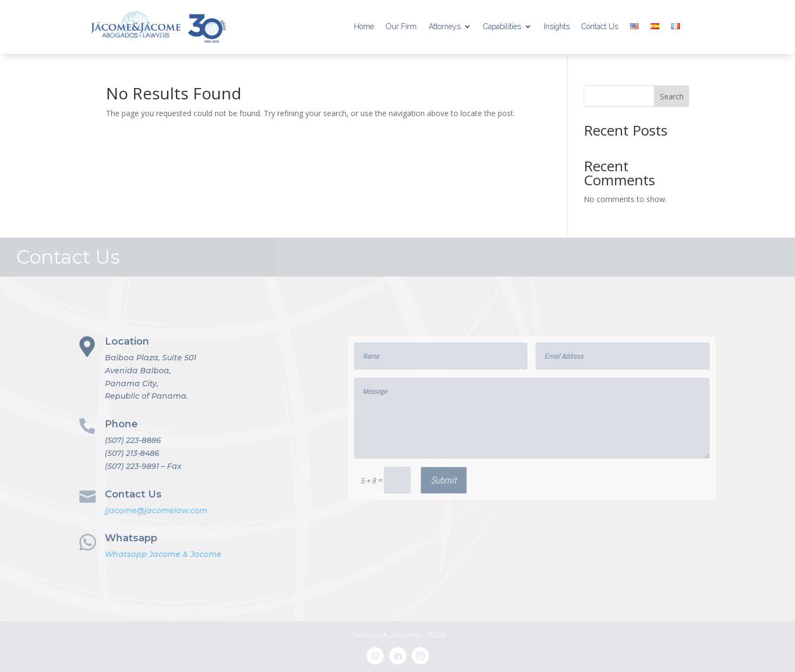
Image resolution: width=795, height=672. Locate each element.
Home (364, 26)
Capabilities (502, 26)
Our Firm (401, 26)
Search (672, 96)
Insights (557, 26)
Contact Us (600, 26)
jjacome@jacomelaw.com (156, 510)
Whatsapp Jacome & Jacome (163, 554)
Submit (444, 480)
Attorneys (445, 26)
